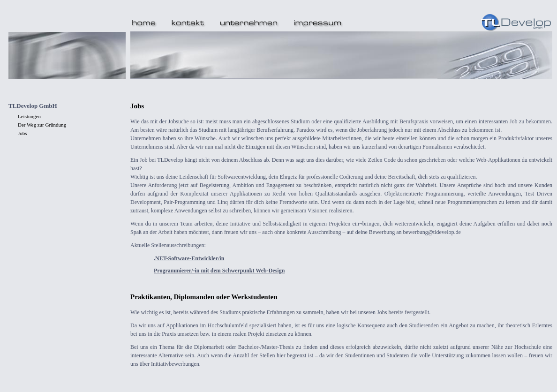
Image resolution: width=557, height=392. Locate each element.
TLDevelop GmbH (33, 106)
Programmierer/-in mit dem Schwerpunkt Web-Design (219, 271)
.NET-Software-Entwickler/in (189, 258)
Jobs (23, 133)
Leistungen (29, 116)
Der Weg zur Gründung (42, 125)
